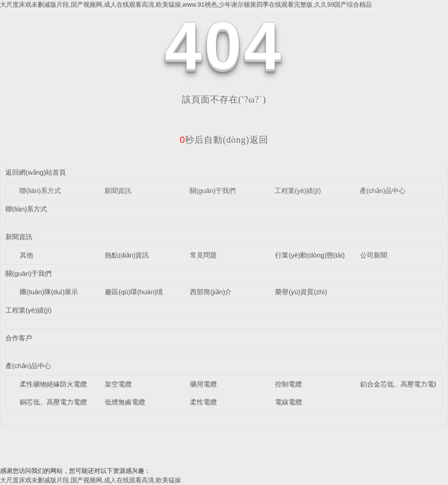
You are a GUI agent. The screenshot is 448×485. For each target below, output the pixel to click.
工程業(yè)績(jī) (298, 191)
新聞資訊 (118, 191)
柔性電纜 (203, 402)
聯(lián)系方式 (40, 191)
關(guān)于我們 (213, 191)
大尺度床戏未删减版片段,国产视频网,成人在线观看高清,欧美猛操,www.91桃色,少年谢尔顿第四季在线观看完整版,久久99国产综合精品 (186, 4)
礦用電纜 (203, 384)
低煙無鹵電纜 (125, 402)
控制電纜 (289, 384)
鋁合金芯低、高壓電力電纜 (401, 384)
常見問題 (203, 255)
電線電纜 (289, 402)
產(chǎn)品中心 (383, 191)
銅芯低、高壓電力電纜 (53, 402)
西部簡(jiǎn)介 (211, 292)
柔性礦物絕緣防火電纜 (53, 384)
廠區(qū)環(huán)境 (134, 292)
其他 (26, 255)
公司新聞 (374, 255)
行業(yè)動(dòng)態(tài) (310, 255)
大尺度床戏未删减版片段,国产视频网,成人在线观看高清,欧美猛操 (90, 480)
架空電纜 (118, 384)
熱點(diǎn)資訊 (127, 255)
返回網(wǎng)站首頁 (36, 172)
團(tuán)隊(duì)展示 (49, 292)
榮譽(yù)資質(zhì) (301, 292)
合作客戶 (19, 338)
